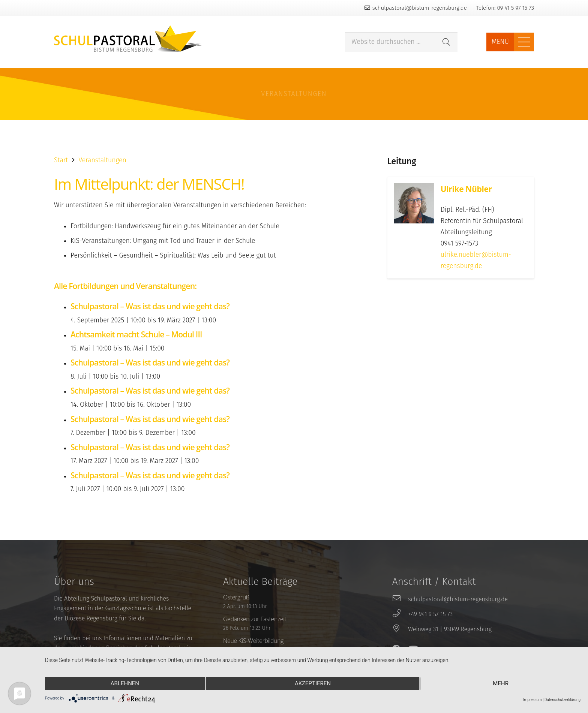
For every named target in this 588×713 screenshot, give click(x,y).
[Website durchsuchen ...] (401, 42)
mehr (501, 683)
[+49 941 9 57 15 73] (400, 614)
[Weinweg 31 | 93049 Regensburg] (400, 629)
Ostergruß (236, 597)
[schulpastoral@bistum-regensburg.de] (400, 599)
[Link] (128, 39)
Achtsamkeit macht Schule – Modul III (136, 334)
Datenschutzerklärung (562, 700)
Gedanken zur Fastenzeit (255, 619)
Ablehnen (125, 683)
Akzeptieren (313, 683)
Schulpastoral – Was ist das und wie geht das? (150, 306)
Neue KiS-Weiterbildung (253, 641)
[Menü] (524, 42)
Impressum (532, 700)
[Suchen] (446, 42)
